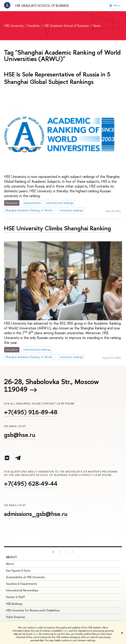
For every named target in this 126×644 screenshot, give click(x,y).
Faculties (34, 26)
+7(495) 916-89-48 (31, 412)
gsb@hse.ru (20, 435)
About (12, 557)
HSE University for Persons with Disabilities (33, 610)
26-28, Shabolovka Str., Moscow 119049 (51, 385)
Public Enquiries (15, 617)
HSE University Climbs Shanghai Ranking (58, 228)
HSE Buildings (14, 604)
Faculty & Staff (15, 597)
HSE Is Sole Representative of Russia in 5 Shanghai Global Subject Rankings (57, 78)
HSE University (14, 26)
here (65, 631)
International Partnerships (22, 590)
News (97, 26)
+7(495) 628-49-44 (31, 484)
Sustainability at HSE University (25, 577)
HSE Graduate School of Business (42, 6)
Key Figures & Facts (18, 570)
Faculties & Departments (21, 584)
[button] (53, 552)
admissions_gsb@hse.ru (36, 514)
